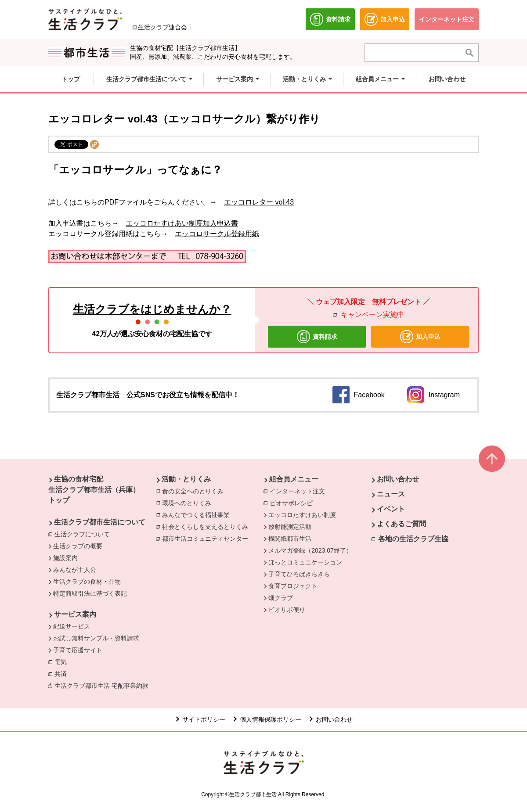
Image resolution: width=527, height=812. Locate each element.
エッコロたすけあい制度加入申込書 (182, 223)
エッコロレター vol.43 (259, 202)
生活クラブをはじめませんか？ (152, 309)
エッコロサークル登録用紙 (217, 234)
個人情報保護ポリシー (271, 719)
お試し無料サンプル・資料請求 (96, 638)
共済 (63, 673)
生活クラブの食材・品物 (87, 582)
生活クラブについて (84, 534)
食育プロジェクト (293, 586)
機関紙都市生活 (290, 539)
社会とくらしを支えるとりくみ (207, 526)
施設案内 (65, 558)
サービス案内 (75, 614)
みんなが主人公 (75, 570)
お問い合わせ (398, 479)
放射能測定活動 (290, 527)
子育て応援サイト (78, 650)
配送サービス (72, 626)
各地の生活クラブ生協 (413, 539)
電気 (63, 661)
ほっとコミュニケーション (305, 562)
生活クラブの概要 (78, 546)
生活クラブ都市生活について (100, 522)
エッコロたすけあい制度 (302, 515)
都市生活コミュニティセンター (207, 538)
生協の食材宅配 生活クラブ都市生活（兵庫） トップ (94, 490)
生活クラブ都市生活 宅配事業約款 (104, 685)
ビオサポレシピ (293, 503)
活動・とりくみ (186, 479)
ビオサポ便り (287, 610)
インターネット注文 (300, 491)
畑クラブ (281, 598)
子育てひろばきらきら (299, 574)
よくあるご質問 (401, 524)
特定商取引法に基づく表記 (90, 593)
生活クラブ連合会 (162, 27)
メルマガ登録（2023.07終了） (310, 550)
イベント (391, 509)
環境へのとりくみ (189, 503)
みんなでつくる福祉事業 (198, 514)
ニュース (391, 494)
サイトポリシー (204, 719)
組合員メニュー (294, 479)
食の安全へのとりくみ (195, 491)
